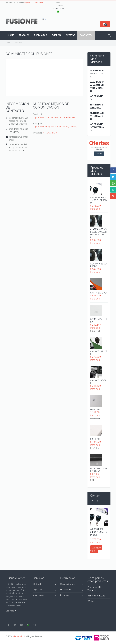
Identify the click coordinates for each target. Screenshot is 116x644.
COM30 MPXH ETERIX (99, 320)
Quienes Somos (72, 585)
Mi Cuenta (44, 585)
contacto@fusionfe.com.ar (19, 138)
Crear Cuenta (38, 2)
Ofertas (99, 602)
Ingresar (27, 2)
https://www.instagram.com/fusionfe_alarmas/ (55, 127)
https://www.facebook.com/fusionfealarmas (54, 117)
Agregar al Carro (96, 549)
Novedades (72, 590)
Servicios (72, 596)
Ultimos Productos (99, 596)
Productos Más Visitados (99, 589)
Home (9, 43)
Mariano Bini (19, 636)
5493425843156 (51, 133)
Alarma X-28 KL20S (99, 353)
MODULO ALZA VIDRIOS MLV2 (99, 470)
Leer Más (11, 611)
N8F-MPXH (95, 409)
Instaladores (44, 596)
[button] (105, 24)
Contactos (18, 43)
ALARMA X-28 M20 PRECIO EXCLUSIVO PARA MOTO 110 (99, 233)
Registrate (44, 590)
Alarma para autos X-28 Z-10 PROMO (99, 200)
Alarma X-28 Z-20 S (98, 382)
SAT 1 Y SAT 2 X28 (99, 293)
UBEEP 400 (95, 439)
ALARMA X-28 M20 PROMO (99, 265)
